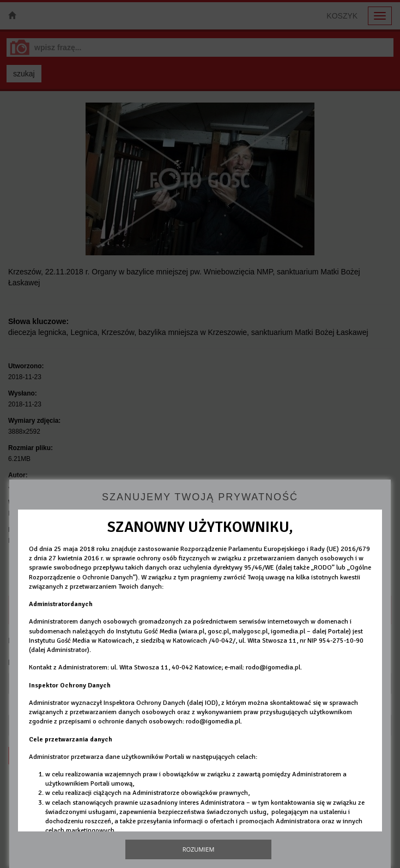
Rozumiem (199, 849)
